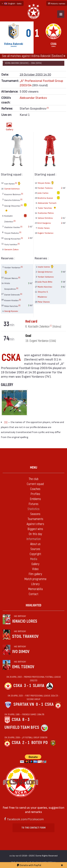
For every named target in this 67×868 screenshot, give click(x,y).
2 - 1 (26, 743)
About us (35, 544)
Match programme (35, 579)
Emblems (35, 499)
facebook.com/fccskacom (25, 819)
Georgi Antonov (45, 272)
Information (34, 539)
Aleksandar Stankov (33, 97)
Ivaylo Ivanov (46, 267)
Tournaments (35, 519)
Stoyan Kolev (46, 183)
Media (34, 559)
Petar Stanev (44, 302)
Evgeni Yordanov (46, 233)
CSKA (18, 686)
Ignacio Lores (25, 621)
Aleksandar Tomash (47, 203)
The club (33, 479)
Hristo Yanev (44, 228)
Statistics (33, 509)
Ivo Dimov (21, 652)
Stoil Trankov (25, 636)
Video (35, 569)
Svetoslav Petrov (46, 213)
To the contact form (33, 828)
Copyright (35, 554)
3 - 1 (28, 686)
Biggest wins (35, 529)
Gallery (10, 127)
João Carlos (43, 193)
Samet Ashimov (12, 189)
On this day (35, 534)
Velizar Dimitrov (45, 218)
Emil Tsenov (23, 667)
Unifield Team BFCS (22, 727)
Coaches (35, 489)
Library (35, 584)
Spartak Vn (24, 704)
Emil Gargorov (44, 223)
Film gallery (35, 574)
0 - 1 (39, 704)
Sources (35, 549)
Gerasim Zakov (11, 249)
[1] (48, 108)
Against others (35, 524)
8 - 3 (26, 720)
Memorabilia (35, 589)
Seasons (35, 514)
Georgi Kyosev (11, 311)
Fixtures (33, 504)
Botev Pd (39, 743)
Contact (33, 594)
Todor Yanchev (47, 208)
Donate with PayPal (29, 865)
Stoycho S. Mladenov (43, 294)
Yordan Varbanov (46, 277)
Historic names (57, 3)
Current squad (35, 484)
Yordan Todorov (45, 188)
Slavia (39, 686)
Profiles (35, 494)
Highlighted (33, 605)
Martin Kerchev (45, 287)
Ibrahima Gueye (45, 198)
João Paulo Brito (45, 282)
